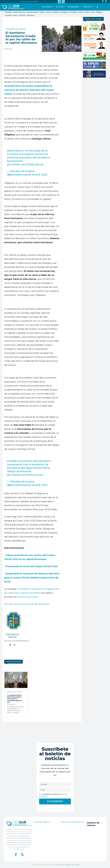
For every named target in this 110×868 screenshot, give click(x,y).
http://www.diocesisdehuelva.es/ (12, 641)
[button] (98, 7)
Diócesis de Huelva (16, 29)
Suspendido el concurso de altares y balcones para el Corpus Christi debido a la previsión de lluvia (32, 578)
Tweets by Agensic (42, 822)
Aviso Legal (75, 865)
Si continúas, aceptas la (53, 795)
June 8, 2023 (39, 175)
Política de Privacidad (64, 865)
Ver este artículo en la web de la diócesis (27, 604)
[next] (63, 2)
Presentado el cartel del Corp (23, 566)
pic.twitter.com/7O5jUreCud (25, 164)
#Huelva (26, 471)
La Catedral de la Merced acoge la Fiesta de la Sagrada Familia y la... (14, 699)
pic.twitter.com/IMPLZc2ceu (25, 475)
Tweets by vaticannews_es (72, 822)
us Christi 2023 (49, 566)
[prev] (59, 2)
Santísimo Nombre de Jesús (29, 2)
